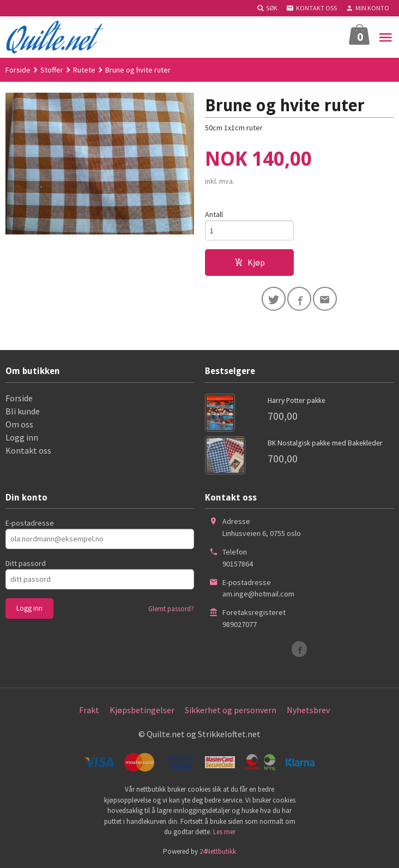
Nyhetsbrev (308, 710)
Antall (214, 214)
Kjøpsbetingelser (142, 710)
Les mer (224, 832)
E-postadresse (30, 523)
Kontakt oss (28, 450)
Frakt (89, 710)
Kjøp (250, 262)
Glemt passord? (171, 609)
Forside (18, 70)
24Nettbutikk (218, 851)
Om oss (19, 424)
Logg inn (22, 437)
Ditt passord (26, 563)
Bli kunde (23, 411)
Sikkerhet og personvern (231, 710)
